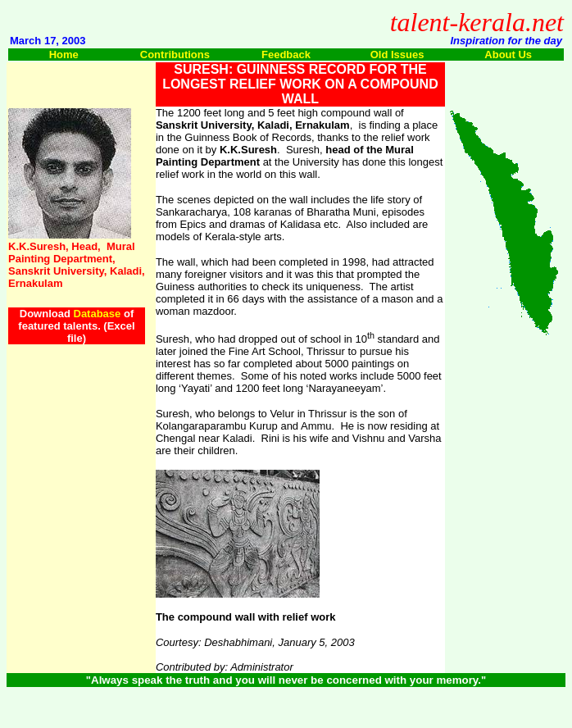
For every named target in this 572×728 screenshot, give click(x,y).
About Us (508, 55)
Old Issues (397, 55)
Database (98, 314)
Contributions (175, 55)
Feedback (286, 55)
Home (64, 55)
